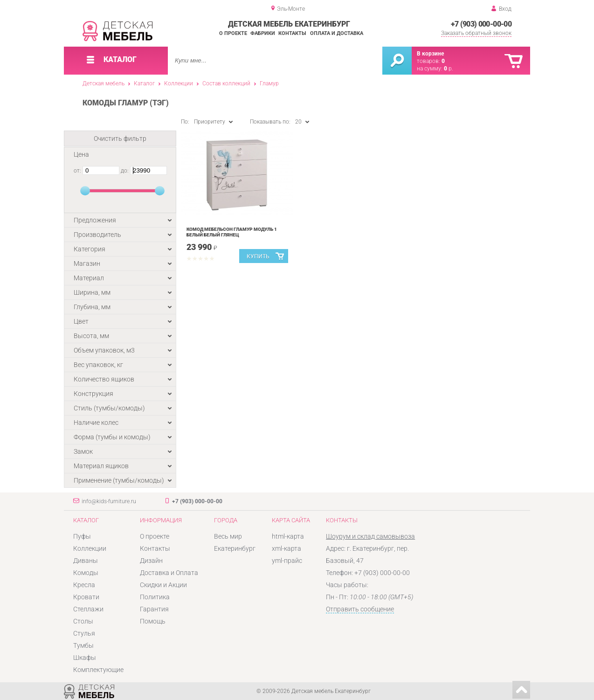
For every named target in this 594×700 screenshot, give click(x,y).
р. (449, 69)
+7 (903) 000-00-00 (481, 24)
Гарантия (154, 609)
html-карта (288, 536)
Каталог (144, 83)
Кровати (86, 597)
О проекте (233, 33)
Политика (155, 597)
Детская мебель (104, 83)
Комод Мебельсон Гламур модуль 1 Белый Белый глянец (232, 232)
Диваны (86, 561)
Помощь (153, 621)
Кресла (84, 585)
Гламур (269, 83)
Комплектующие (98, 670)
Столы (83, 621)
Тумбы (83, 645)
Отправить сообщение (360, 609)
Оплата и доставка (337, 33)
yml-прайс (287, 561)
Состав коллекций (226, 83)
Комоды (86, 573)
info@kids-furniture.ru (109, 501)
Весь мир (228, 536)
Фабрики (263, 33)
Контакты (292, 33)
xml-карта (287, 548)
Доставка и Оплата (169, 573)
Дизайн (151, 561)
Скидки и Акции (163, 585)
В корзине (430, 54)
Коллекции (179, 83)
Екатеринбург (235, 548)
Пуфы (82, 536)
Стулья (84, 633)
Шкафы (85, 658)
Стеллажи (88, 609)
